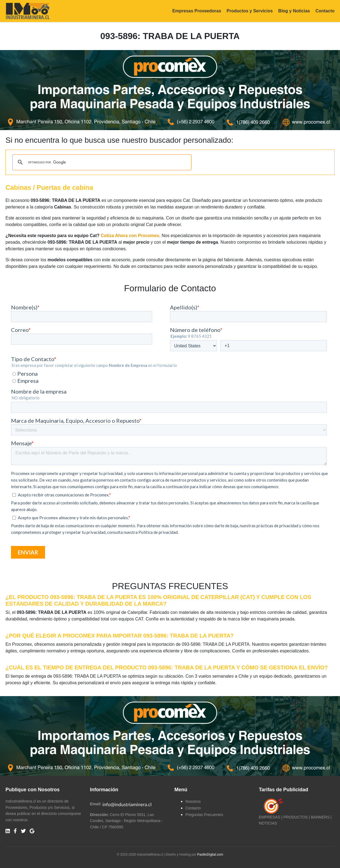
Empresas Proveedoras (197, 11)
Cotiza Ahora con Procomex (130, 236)
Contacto (325, 11)
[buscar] (101, 162)
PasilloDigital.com (210, 855)
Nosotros (193, 801)
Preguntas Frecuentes (204, 815)
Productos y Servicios (250, 11)
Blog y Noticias (294, 11)
